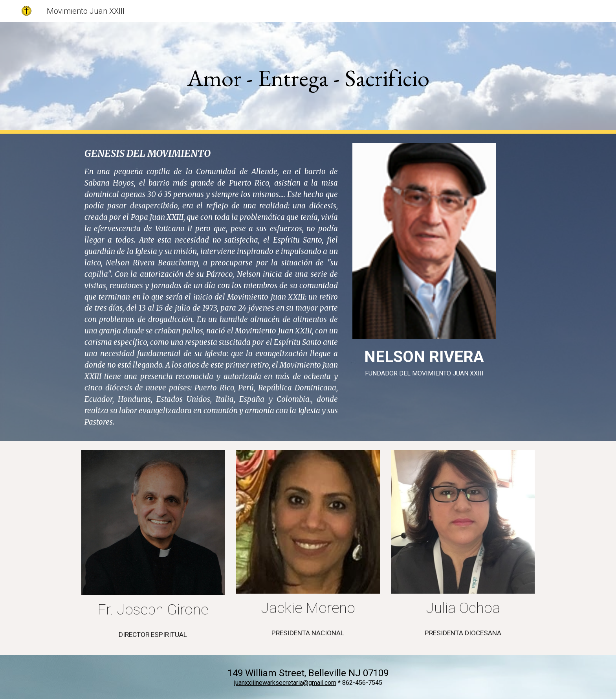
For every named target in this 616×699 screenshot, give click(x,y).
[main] (308, 78)
